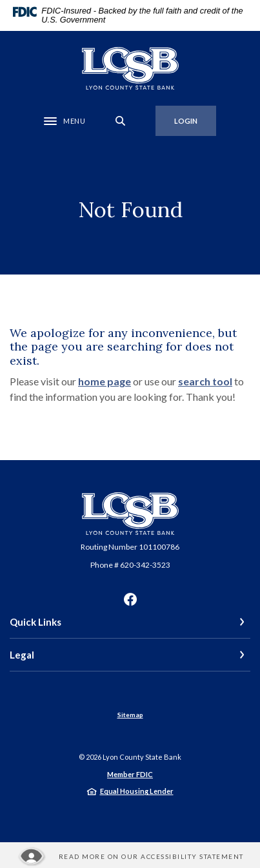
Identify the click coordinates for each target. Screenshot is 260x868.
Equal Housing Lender (137, 791)
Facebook (130, 599)
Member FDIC (130, 774)
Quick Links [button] (35, 622)
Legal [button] (22, 655)
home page (105, 381)
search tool (205, 381)
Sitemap (130, 715)
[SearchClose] (121, 121)
